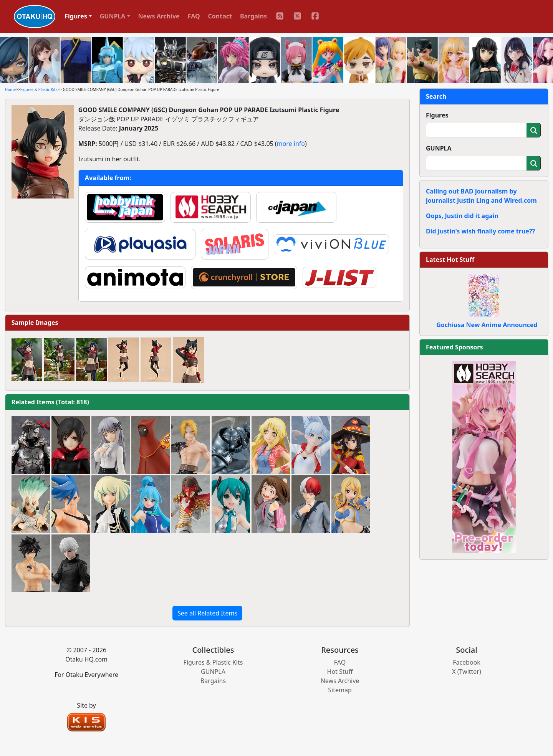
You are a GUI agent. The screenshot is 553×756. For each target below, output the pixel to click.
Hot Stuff (340, 672)
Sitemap (340, 690)
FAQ (194, 16)
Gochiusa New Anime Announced (487, 325)
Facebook (467, 662)
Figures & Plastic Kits (39, 89)
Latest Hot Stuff (450, 260)
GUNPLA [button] (113, 16)
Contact (220, 16)
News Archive (159, 16)
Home (10, 89)
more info (291, 144)
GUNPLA (439, 148)
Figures (437, 115)
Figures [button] (76, 16)
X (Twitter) (467, 672)
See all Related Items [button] (207, 613)
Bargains (253, 16)
